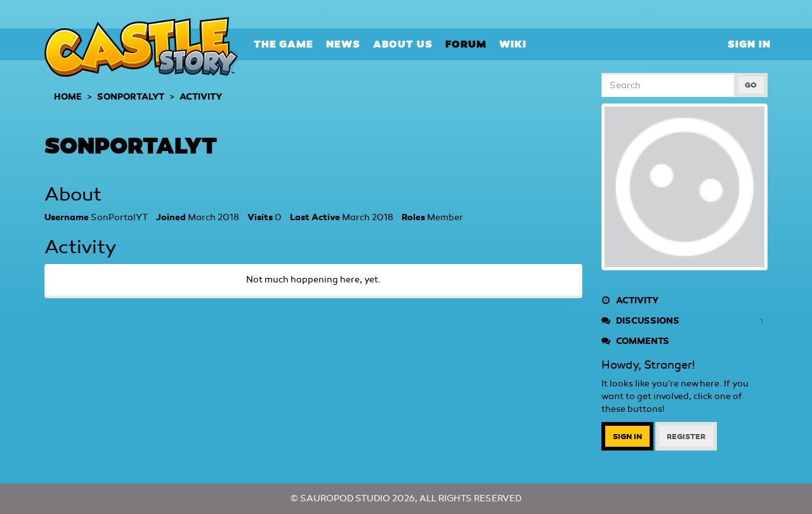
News (343, 44)
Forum (466, 44)
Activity (630, 300)
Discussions (685, 321)
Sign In (749, 44)
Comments (635, 341)
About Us (403, 44)
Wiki (513, 44)
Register (686, 437)
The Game (284, 44)
